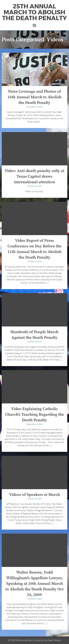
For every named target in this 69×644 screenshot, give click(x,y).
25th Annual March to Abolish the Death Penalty (34, 12)
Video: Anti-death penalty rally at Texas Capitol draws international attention (34, 176)
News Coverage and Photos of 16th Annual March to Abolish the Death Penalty (34, 97)
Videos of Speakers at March (34, 495)
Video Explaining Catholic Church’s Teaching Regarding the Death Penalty (34, 414)
